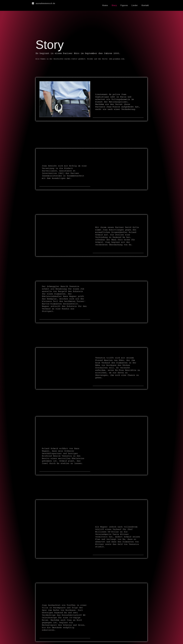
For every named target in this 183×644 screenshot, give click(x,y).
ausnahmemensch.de (45, 3)
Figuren (124, 5)
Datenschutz (118, 639)
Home (105, 5)
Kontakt (145, 5)
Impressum (105, 639)
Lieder (135, 5)
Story (114, 5)
